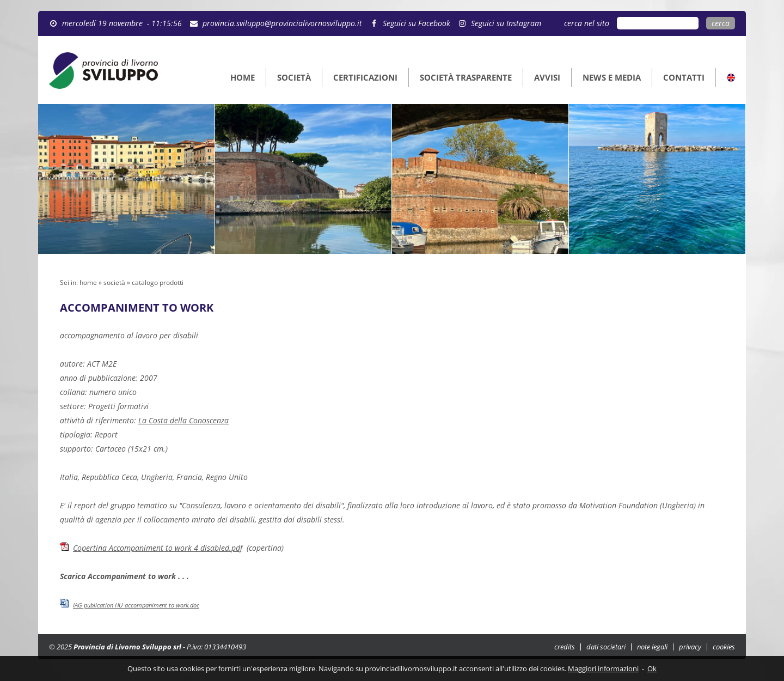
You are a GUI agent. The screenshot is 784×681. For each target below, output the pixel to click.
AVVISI (547, 77)
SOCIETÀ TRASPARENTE (466, 77)
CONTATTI (684, 77)
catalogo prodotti (158, 282)
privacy (690, 647)
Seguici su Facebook (416, 23)
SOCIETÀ (294, 77)
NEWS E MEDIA (612, 77)
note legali (652, 647)
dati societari (606, 647)
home (88, 282)
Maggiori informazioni (603, 668)
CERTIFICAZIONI (365, 77)
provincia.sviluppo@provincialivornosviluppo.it (282, 23)
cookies (724, 647)
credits (565, 647)
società (114, 282)
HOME (243, 77)
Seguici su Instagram (506, 23)
